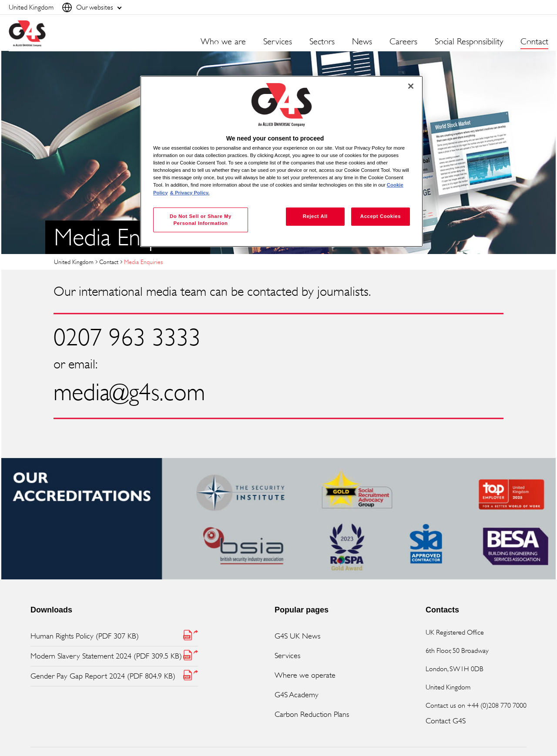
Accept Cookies (381, 216)
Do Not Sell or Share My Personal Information (201, 220)
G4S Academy (297, 695)
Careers (403, 42)
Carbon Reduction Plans (312, 714)
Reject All (315, 216)
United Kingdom (74, 262)
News (362, 42)
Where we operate (305, 675)
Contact (534, 42)
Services (287, 656)
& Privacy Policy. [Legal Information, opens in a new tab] (190, 193)
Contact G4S (446, 721)
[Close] (411, 86)
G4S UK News (297, 636)
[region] (282, 162)
